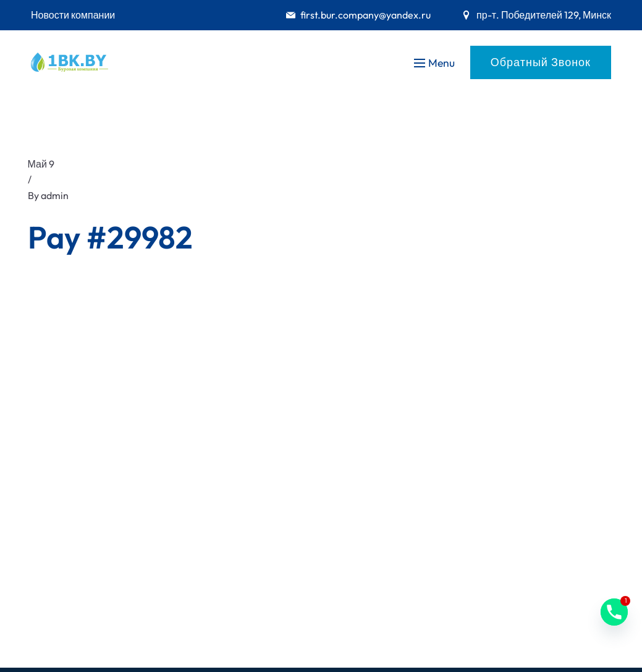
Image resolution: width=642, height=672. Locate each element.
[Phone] (614, 612)
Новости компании (73, 15)
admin (55, 195)
